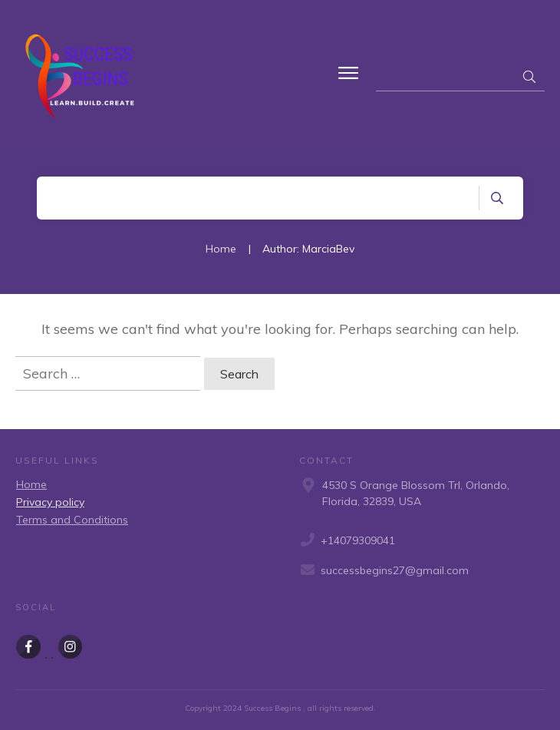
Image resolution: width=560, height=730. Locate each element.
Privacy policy (50, 502)
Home (31, 484)
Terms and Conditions (72, 520)
